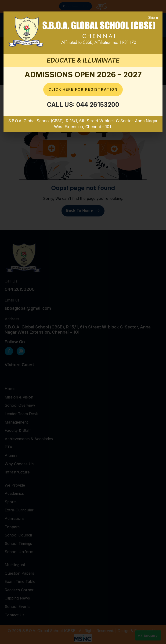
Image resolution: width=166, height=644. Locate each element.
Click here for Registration (83, 89)
